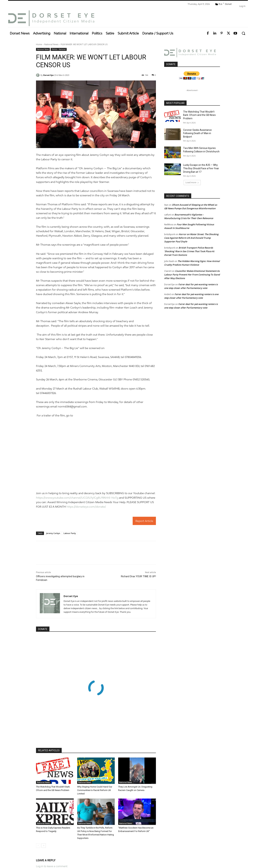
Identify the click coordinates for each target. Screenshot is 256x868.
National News (51, 44)
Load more (192, 182)
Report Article (144, 521)
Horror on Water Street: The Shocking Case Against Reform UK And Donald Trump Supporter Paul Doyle (191, 238)
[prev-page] (38, 846)
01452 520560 (141, 379)
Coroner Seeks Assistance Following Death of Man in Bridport (197, 133)
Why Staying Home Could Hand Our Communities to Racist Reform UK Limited (95, 790)
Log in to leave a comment (52, 866)
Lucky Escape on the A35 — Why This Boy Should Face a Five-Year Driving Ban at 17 (201, 168)
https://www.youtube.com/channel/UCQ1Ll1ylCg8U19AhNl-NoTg (77, 498)
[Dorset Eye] (51, 18)
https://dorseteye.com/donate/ (86, 507)
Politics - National (59, 49)
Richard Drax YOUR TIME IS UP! (138, 576)
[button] (243, 33)
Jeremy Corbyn (53, 533)
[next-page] (44, 846)
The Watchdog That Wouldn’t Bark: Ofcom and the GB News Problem (199, 115)
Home (39, 44)
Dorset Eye (48, 75)
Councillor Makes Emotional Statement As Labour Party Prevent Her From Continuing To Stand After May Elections (192, 275)
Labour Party (70, 533)
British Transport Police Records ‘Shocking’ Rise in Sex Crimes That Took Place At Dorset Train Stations (189, 251)
